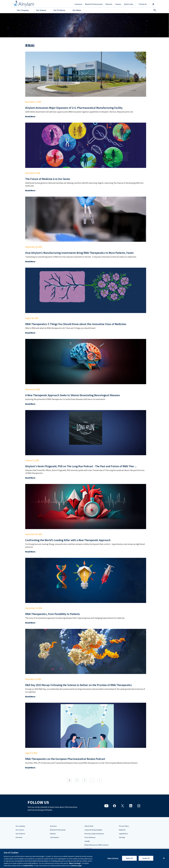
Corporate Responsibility (93, 830)
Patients (53, 834)
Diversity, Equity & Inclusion (94, 834)
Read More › (31, 117)
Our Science (20, 830)
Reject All (129, 858)
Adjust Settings (113, 858)
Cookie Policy (28, 866)
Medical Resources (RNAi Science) (96, 845)
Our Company (20, 826)
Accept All (146, 858)
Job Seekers (55, 837)
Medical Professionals (58, 830)
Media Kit (122, 830)
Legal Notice (123, 834)
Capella (87, 841)
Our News (19, 837)
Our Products (20, 834)
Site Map (122, 837)
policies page (77, 866)
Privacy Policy (124, 826)
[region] (84, 858)
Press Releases (90, 837)
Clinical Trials (89, 826)
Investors (53, 826)
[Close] (164, 858)
